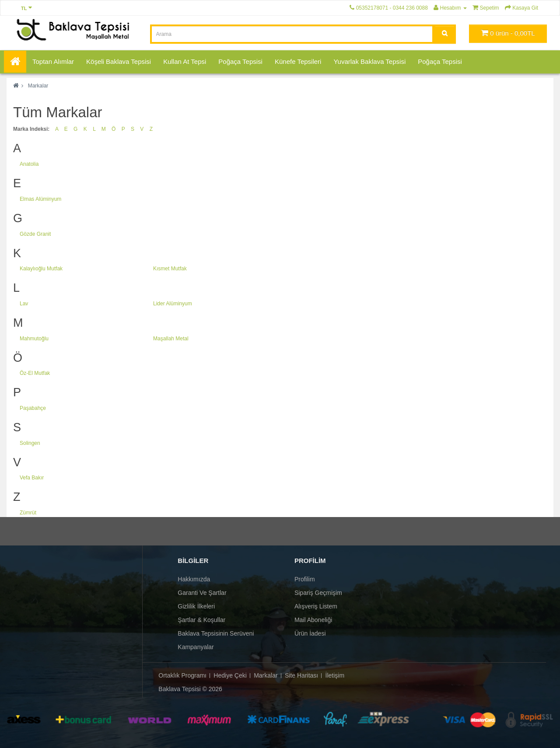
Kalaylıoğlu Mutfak (41, 269)
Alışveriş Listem (316, 606)
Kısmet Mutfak (170, 269)
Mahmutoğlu (34, 339)
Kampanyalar (196, 647)
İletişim (335, 675)
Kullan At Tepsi (185, 61)
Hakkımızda (194, 579)
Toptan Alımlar (53, 61)
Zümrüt (28, 513)
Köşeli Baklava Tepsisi (119, 61)
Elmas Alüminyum (40, 199)
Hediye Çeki (230, 675)
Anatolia (29, 164)
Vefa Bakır (32, 478)
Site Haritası (301, 675)
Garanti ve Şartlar (202, 593)
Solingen (30, 443)
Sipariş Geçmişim (318, 593)
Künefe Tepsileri (298, 61)
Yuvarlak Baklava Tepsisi (369, 61)
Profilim (305, 579)
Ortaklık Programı (182, 675)
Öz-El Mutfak (35, 373)
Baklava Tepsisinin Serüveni (216, 633)
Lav (24, 304)
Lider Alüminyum (173, 304)
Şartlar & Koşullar (201, 620)
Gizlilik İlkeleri (196, 606)
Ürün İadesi (310, 633)
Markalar (38, 86)
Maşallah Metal (171, 339)
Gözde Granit (35, 234)
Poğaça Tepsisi (240, 61)
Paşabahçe (33, 408)
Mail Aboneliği (313, 620)
